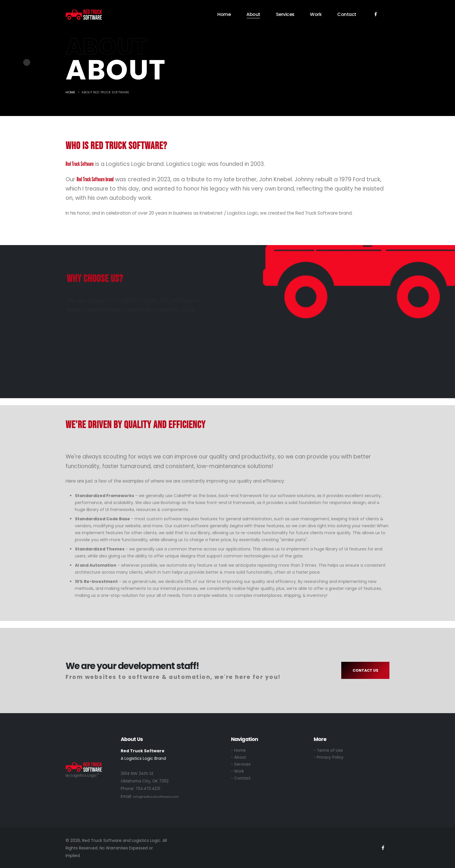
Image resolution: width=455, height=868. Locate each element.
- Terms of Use (329, 751)
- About (239, 758)
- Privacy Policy (329, 758)
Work (316, 14)
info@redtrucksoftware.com (156, 796)
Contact (347, 14)
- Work (238, 772)
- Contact (241, 780)
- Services (241, 765)
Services (285, 14)
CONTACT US (365, 670)
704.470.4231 (149, 789)
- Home (239, 751)
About (253, 14)
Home (224, 14)
